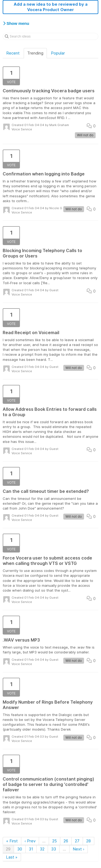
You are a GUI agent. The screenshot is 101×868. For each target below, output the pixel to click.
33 (54, 849)
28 (88, 841)
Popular (58, 53)
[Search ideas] (50, 36)
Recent (13, 53)
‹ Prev (30, 841)
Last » (12, 857)
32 (42, 849)
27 (77, 841)
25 (55, 841)
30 (20, 849)
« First (12, 841)
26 (66, 841)
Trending (35, 53)
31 (31, 849)
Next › (79, 849)
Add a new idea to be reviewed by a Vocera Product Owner (51, 7)
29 (8, 849)
